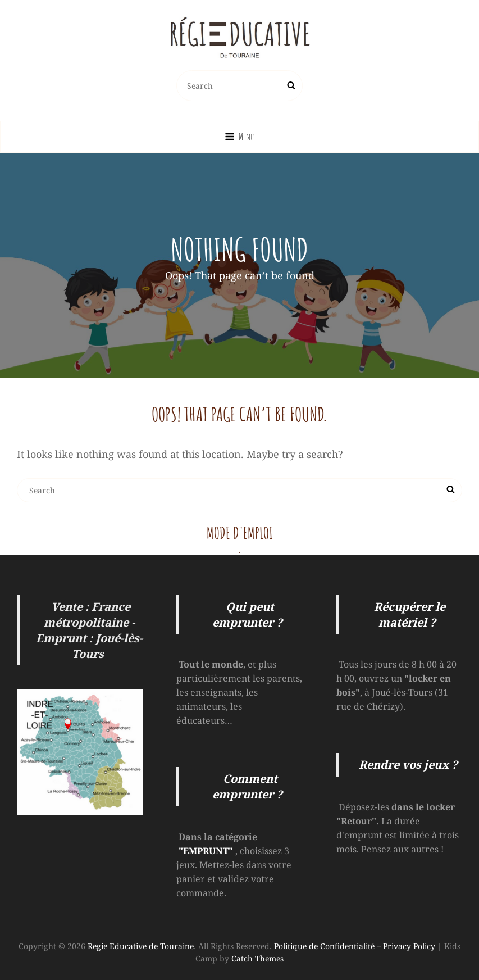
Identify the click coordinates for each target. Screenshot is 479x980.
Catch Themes (257, 958)
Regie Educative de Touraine (141, 946)
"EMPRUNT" (206, 851)
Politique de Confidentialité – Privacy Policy (355, 946)
